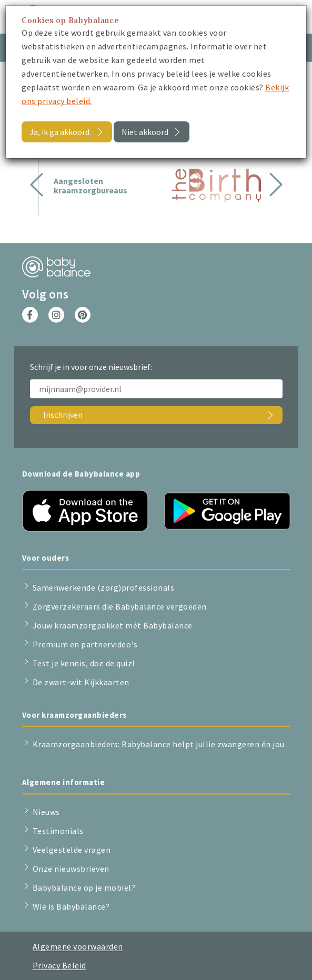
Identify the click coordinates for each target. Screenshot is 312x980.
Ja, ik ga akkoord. (60, 132)
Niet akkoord (145, 132)
